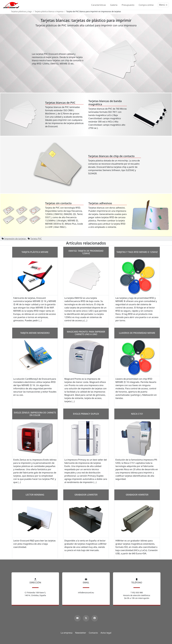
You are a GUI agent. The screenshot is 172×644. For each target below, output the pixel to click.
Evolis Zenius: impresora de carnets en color (35, 414)
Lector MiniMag (35, 495)
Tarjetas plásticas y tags (21, 11)
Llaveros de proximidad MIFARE (137, 333)
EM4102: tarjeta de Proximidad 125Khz (86, 252)
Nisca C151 (137, 414)
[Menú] (163, 5)
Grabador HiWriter (137, 495)
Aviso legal (106, 633)
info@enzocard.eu (86, 593)
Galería (114, 5)
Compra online (146, 5)
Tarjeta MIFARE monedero (35, 333)
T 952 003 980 (137, 593)
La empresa (67, 633)
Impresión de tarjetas (15, 239)
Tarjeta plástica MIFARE (35, 252)
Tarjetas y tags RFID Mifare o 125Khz (137, 252)
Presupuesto (128, 5)
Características (99, 5)
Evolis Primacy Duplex (86, 414)
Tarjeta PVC (36, 239)
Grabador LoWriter (86, 495)
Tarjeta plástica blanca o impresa (49, 11)
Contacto (93, 633)
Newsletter (81, 633)
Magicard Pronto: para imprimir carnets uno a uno (86, 333)
